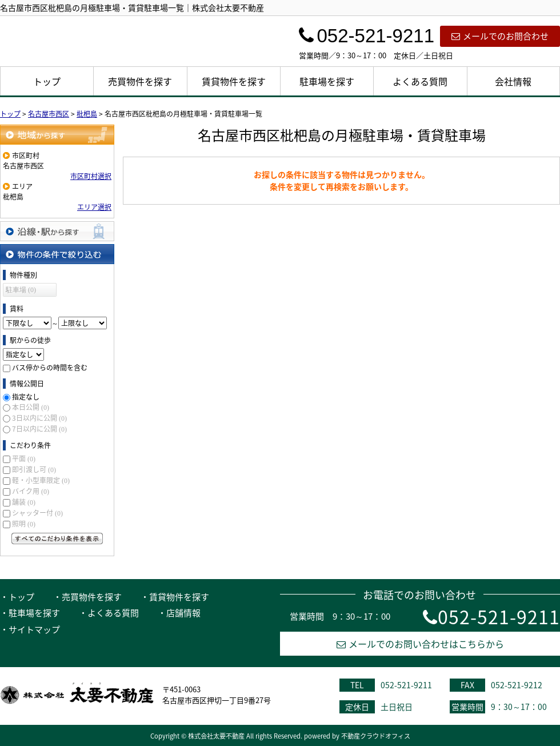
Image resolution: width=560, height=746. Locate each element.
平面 (24, 458)
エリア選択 (94, 207)
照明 (24, 524)
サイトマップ (34, 629)
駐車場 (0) (21, 290)
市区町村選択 (91, 176)
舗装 (24, 502)
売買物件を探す (140, 81)
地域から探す (57, 135)
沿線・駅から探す (57, 231)
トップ (47, 81)
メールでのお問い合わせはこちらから (420, 644)
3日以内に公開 (39, 418)
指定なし (26, 397)
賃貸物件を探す (234, 81)
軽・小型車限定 (41, 480)
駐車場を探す (327, 81)
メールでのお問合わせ (500, 36)
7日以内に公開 (39, 429)
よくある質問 (420, 81)
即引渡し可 (34, 469)
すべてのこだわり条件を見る (57, 538)
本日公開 (31, 407)
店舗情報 (183, 613)
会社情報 (513, 81)
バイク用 (31, 491)
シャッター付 (37, 513)
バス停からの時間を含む (50, 368)
